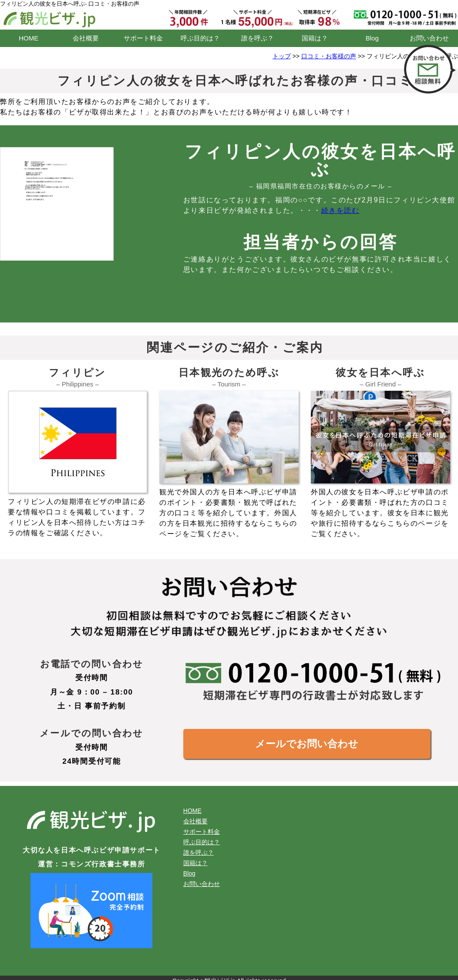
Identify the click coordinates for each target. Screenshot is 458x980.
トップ (282, 56)
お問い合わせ (429, 38)
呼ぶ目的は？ (200, 38)
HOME (29, 38)
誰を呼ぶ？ (258, 38)
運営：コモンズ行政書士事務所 (91, 864)
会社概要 (86, 38)
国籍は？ (315, 38)
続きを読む (340, 210)
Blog (372, 38)
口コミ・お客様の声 (329, 56)
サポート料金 (143, 38)
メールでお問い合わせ (307, 744)
